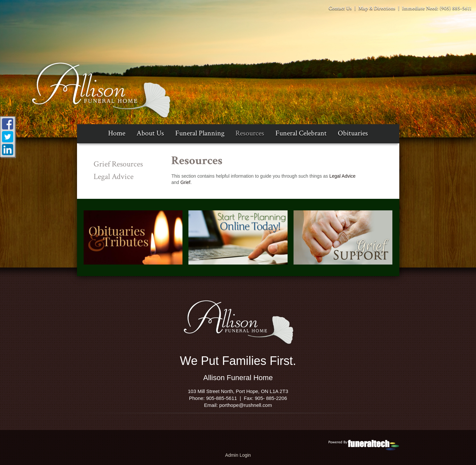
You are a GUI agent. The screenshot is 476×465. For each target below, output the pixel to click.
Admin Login (238, 455)
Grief (185, 182)
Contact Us (340, 8)
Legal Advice (342, 176)
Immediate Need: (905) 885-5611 (436, 8)
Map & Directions (376, 8)
